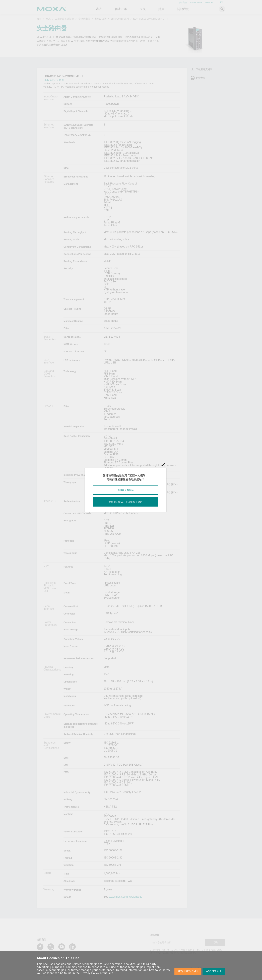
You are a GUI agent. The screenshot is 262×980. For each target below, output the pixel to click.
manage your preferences (98, 970)
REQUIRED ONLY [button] (188, 971)
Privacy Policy (90, 973)
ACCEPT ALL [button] (214, 971)
